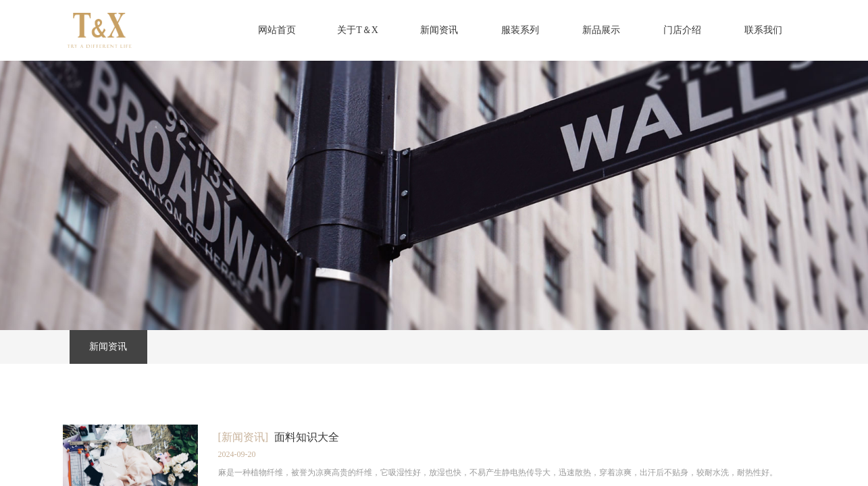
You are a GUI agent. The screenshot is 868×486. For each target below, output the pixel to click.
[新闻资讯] (244, 437)
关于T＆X (358, 30)
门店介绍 (682, 30)
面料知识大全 (307, 437)
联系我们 (763, 30)
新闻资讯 (439, 30)
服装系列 (520, 30)
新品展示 (601, 30)
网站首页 (277, 30)
